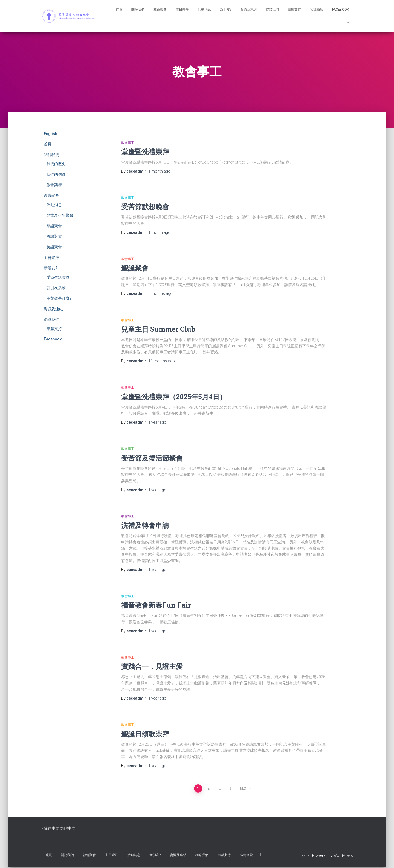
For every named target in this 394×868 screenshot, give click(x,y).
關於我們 (138, 10)
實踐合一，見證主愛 (152, 666)
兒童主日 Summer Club (158, 329)
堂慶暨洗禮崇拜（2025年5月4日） (174, 397)
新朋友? (226, 10)
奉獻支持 (294, 10)
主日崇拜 (182, 10)
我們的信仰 (56, 174)
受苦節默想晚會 (145, 207)
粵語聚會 (54, 236)
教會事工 (128, 143)
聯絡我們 (272, 10)
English (50, 134)
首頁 (119, 10)
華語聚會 (54, 226)
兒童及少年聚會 (60, 215)
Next (244, 788)
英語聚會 (54, 247)
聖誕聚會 (135, 268)
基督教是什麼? (59, 298)
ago (159, 171)
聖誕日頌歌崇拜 (145, 734)
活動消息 (204, 10)
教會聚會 (160, 10)
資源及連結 (248, 10)
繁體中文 (68, 828)
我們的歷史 (56, 164)
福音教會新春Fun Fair (156, 605)
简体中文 (52, 828)
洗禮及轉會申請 (145, 525)
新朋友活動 (56, 288)
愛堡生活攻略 (58, 277)
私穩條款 (317, 10)
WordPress (343, 855)
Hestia (304, 855)
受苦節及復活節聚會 (152, 458)
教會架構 (54, 185)
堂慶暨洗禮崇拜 (145, 152)
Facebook (341, 10)
